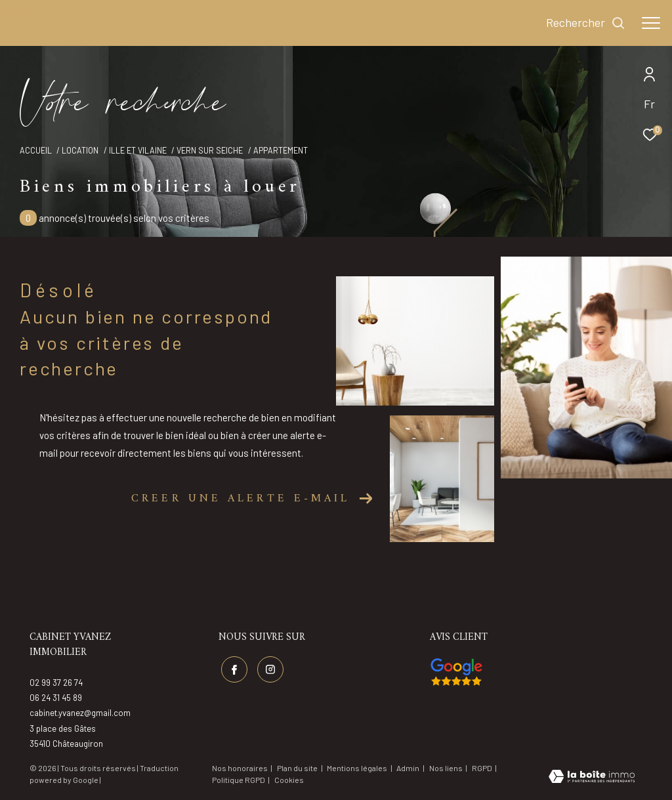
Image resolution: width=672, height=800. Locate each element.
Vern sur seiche (210, 150)
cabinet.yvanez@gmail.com (80, 713)
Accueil (36, 150)
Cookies (289, 780)
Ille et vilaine (138, 150)
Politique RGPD (239, 780)
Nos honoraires (240, 768)
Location (80, 150)
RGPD (483, 768)
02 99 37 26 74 (56, 683)
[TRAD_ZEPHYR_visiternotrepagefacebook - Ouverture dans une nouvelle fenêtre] (234, 669)
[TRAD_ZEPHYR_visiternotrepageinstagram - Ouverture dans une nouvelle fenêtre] (270, 669)
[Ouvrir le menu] (651, 23)
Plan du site (298, 768)
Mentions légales (358, 768)
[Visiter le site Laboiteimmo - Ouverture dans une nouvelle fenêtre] (592, 778)
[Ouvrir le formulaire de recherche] (586, 23)
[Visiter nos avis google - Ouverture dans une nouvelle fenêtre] (456, 672)
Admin (409, 768)
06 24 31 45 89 (56, 698)
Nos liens (447, 768)
